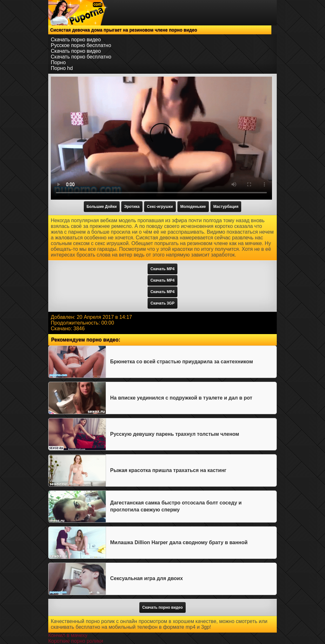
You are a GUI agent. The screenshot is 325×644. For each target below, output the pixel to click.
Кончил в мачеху (68, 635)
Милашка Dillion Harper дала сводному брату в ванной (179, 542)
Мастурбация (226, 207)
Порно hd (62, 68)
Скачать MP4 (162, 269)
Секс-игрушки (160, 207)
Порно (58, 62)
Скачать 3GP (162, 303)
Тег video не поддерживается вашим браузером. (161, 138)
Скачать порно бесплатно (81, 57)
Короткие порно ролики (76, 641)
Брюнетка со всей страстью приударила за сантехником (182, 362)
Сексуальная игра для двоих (146, 578)
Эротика (132, 207)
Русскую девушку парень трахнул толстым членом (175, 434)
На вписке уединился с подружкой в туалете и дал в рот (181, 398)
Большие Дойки (102, 207)
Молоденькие (193, 207)
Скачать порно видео (76, 40)
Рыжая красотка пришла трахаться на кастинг (168, 470)
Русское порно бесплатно (81, 45)
